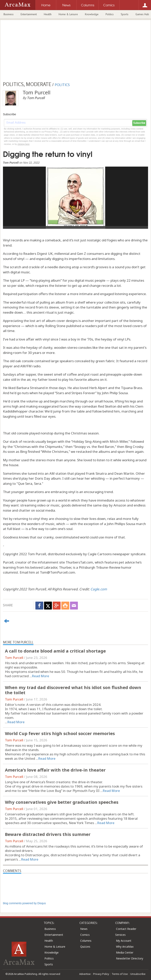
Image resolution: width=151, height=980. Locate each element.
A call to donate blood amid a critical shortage (55, 651)
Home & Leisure (68, 14)
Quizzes (85, 947)
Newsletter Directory (130, 958)
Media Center (125, 952)
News (84, 929)
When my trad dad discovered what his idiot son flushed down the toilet (73, 690)
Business (9, 14)
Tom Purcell (14, 658)
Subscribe (139, 123)
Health (48, 14)
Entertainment (29, 14)
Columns (86, 941)
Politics (110, 14)
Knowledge (92, 14)
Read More (41, 676)
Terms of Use (120, 974)
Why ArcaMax (125, 947)
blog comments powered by (24, 903)
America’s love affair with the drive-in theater (55, 770)
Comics (85, 935)
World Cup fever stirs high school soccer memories (60, 733)
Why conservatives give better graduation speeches (62, 802)
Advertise (85, 974)
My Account (124, 941)
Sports (125, 14)
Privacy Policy (101, 974)
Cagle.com (99, 589)
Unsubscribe (138, 974)
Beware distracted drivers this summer (48, 834)
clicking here (23, 144)
